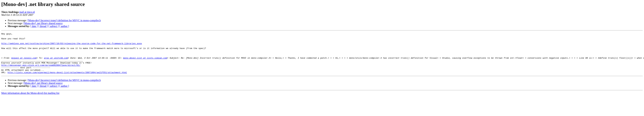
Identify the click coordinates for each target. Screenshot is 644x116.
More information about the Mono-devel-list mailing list (30, 101)
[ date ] (34, 26)
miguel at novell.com (24, 63)
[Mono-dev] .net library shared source (43, 23)
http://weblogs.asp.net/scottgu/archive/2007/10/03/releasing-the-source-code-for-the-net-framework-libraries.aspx (72, 46)
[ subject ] (54, 26)
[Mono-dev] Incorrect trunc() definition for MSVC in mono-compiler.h (64, 20)
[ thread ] (43, 26)
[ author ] (64, 26)
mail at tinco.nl (27, 12)
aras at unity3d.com (56, 63)
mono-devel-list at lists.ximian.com (145, 63)
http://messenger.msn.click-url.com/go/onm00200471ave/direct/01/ (41, 72)
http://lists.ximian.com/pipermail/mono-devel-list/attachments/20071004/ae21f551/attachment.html (67, 81)
